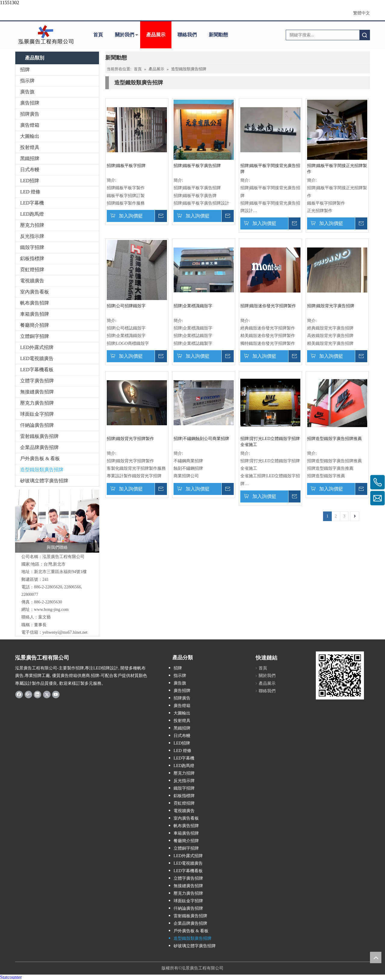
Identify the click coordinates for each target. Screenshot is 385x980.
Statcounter (11, 977)
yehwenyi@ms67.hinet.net (65, 632)
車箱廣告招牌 (35, 314)
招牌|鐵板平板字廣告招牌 (197, 166)
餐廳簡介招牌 (35, 325)
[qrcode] (340, 675)
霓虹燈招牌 (32, 270)
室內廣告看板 (35, 292)
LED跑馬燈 (32, 214)
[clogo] (46, 35)
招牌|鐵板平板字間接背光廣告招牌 (270, 169)
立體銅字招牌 (35, 336)
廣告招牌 (30, 103)
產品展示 (156, 35)
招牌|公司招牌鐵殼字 (126, 306)
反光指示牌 (32, 236)
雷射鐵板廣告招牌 (39, 436)
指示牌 (27, 81)
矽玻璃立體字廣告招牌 (44, 481)
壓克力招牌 (32, 225)
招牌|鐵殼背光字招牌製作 (130, 439)
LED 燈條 (30, 192)
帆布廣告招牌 (35, 303)
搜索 (365, 35)
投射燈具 (30, 147)
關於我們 (125, 35)
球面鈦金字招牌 (37, 414)
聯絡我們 (187, 35)
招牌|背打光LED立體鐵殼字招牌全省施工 (270, 442)
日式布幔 (30, 170)
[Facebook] (19, 694)
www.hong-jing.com (51, 610)
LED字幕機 (32, 203)
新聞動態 (218, 35)
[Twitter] (47, 694)
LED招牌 (30, 181)
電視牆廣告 (32, 281)
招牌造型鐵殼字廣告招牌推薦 (334, 439)
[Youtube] (56, 694)
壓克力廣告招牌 (37, 403)
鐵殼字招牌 (32, 247)
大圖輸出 (30, 136)
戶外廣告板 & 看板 (40, 458)
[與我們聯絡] (57, 521)
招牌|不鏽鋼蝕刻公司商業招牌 (201, 439)
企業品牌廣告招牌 (39, 447)
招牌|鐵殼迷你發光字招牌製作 (268, 306)
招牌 (25, 70)
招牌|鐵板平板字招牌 (126, 166)
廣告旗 (27, 92)
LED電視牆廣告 (37, 358)
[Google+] (28, 694)
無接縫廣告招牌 (37, 392)
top (376, 957)
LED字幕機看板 (37, 370)
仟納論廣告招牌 (37, 425)
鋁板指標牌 (32, 258)
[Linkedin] (37, 694)
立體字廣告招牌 (37, 381)
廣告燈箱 (30, 125)
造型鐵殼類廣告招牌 (42, 470)
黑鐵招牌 (30, 158)
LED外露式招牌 (37, 347)
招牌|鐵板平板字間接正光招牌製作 (337, 169)
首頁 (98, 35)
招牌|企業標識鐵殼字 (193, 306)
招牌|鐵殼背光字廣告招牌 (331, 306)
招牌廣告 (30, 114)
